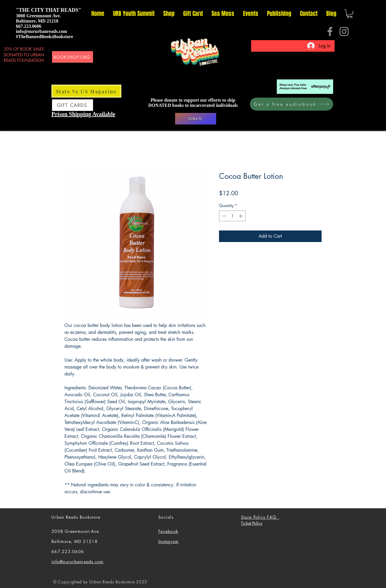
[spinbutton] (232, 216)
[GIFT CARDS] (73, 105)
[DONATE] (196, 119)
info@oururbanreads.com (41, 31)
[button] (350, 14)
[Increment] (241, 216)
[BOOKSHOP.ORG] (73, 57)
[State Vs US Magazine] (86, 91)
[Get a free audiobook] (292, 104)
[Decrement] (223, 216)
